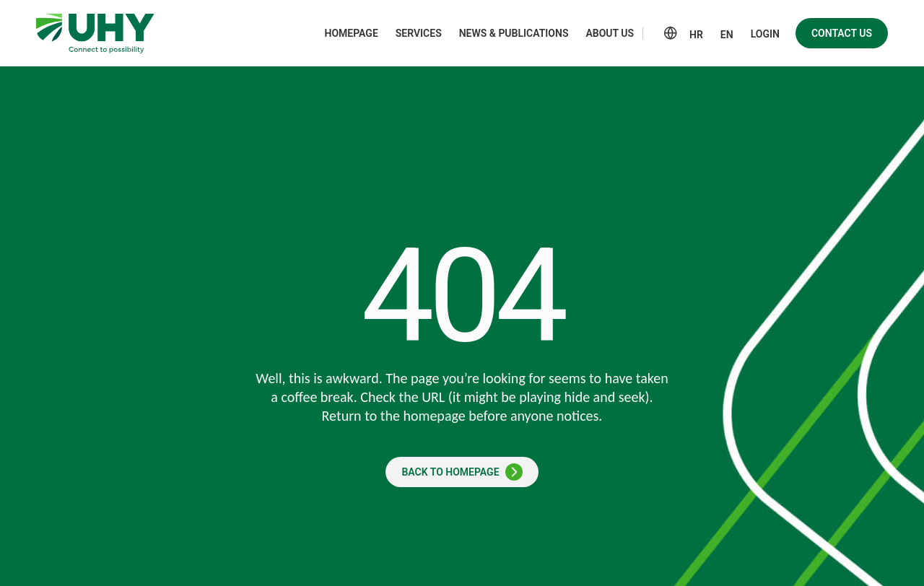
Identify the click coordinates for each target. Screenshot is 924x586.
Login (765, 34)
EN (727, 35)
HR (696, 35)
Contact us (842, 33)
